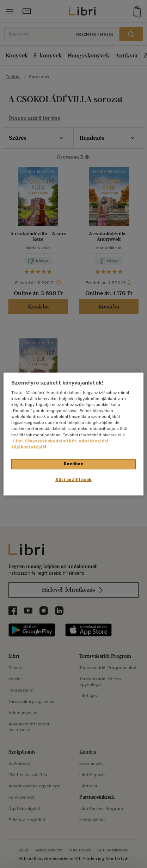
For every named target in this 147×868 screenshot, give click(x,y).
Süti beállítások (73, 480)
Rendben (74, 464)
